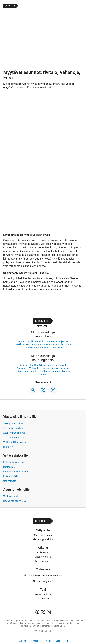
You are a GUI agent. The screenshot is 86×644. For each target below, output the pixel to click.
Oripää (60, 347)
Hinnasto (8, 447)
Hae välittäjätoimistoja (15, 501)
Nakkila (20, 344)
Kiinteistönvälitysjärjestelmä (18, 472)
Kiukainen (23, 371)
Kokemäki (40, 341)
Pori (28, 344)
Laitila (68, 344)
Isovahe (64, 365)
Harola (45, 368)
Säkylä (30, 341)
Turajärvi (44, 374)
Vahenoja (65, 368)
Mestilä (66, 371)
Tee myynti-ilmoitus (13, 423)
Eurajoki (51, 341)
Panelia (34, 371)
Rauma (36, 344)
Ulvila (60, 344)
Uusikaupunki (48, 344)
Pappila (55, 368)
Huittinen (29, 347)
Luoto (51, 347)
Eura (22, 341)
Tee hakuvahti (10, 496)
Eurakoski (44, 371)
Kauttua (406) (37, 365)
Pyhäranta (41, 347)
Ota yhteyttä (10, 481)
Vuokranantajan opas (15, 437)
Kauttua (24, 365)
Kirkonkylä (52, 365)
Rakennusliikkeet (12, 476)
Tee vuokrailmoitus (13, 428)
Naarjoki (56, 371)
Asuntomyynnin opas (14, 433)
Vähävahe (35, 368)
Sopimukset (9, 467)
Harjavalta (63, 341)
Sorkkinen (22, 368)
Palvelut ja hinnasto (13, 462)
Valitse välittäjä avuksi (15, 442)
